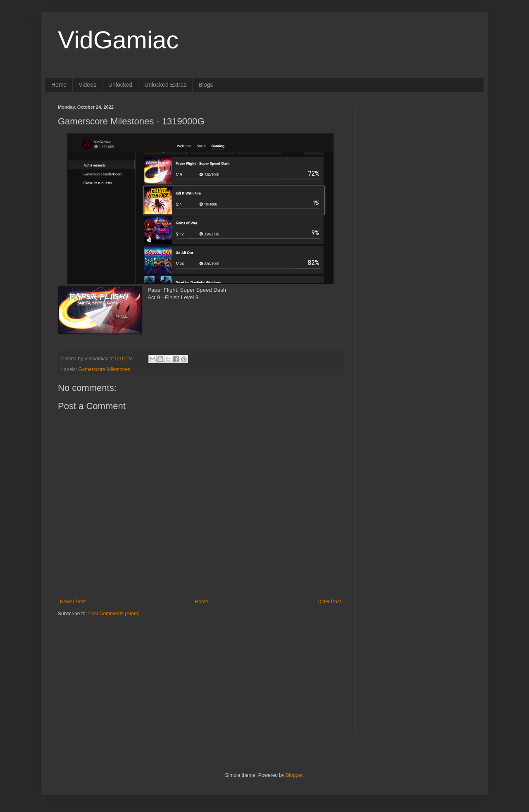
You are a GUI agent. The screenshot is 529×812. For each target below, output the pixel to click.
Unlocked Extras (165, 85)
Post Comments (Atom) (114, 614)
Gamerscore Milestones (104, 369)
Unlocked (120, 85)
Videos (87, 85)
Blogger (294, 775)
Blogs (206, 85)
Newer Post (73, 602)
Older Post (329, 602)
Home (59, 85)
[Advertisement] (110, 669)
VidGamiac (118, 40)
